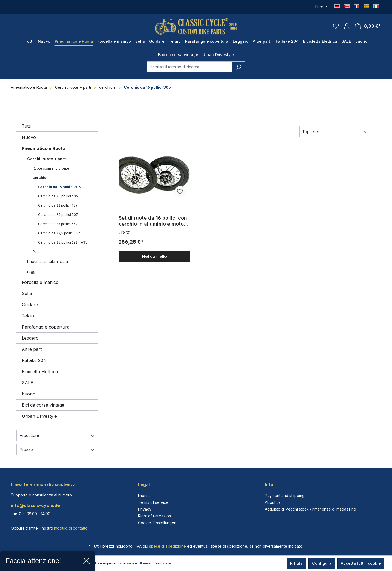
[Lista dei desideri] (336, 26)
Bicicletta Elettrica (40, 372)
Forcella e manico (40, 282)
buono (29, 394)
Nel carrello (154, 256)
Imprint (144, 495)
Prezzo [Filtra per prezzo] (57, 449)
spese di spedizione (168, 546)
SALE (27, 383)
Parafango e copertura (46, 327)
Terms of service (153, 502)
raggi (32, 271)
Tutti (26, 126)
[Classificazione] (335, 132)
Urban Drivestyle (39, 416)
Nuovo (29, 137)
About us (273, 502)
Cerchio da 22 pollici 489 (58, 205)
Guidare (30, 305)
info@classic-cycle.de (35, 505)
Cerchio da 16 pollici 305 (59, 187)
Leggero (30, 338)
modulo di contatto (71, 528)
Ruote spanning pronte (51, 168)
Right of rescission (154, 516)
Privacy (145, 509)
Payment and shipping (285, 495)
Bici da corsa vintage (43, 405)
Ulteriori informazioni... (156, 563)
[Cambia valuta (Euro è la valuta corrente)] (321, 7)
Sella (27, 293)
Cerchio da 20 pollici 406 (58, 196)
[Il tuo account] (347, 26)
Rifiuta (296, 563)
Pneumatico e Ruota (44, 148)
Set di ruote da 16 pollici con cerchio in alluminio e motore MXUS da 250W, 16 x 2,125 (154, 221)
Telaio (28, 316)
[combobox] (190, 67)
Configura (322, 563)
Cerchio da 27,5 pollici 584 (59, 233)
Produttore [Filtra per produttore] (57, 435)
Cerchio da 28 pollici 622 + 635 (63, 242)
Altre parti (32, 349)
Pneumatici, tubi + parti (48, 261)
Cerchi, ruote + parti (47, 159)
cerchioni (41, 178)
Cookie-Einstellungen (157, 523)
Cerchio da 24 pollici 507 (58, 215)
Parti (36, 252)
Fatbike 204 (34, 360)
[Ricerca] (239, 67)
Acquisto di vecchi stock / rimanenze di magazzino (310, 509)
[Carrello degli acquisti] (368, 26)
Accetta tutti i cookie (361, 563)
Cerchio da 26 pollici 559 (58, 224)
